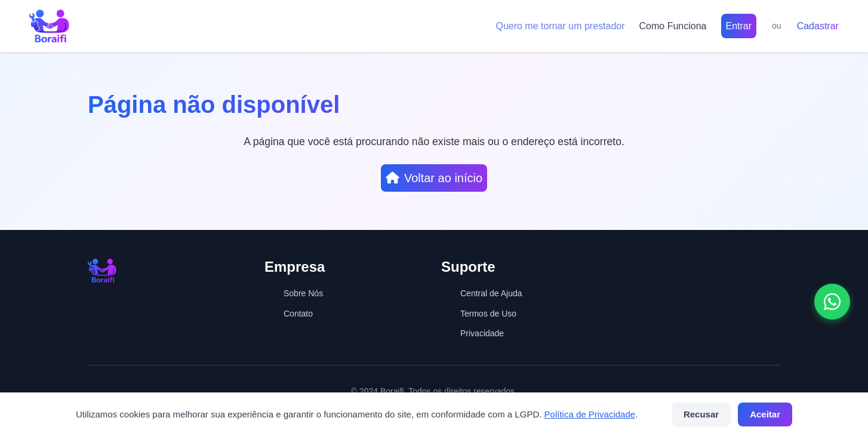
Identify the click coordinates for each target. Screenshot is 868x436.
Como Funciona (673, 26)
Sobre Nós (303, 293)
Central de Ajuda (491, 293)
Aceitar (765, 414)
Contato (298, 314)
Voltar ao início (434, 178)
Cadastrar (818, 26)
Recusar (701, 414)
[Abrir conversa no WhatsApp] (832, 302)
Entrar (739, 26)
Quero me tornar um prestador (560, 26)
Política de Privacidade (590, 414)
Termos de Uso (488, 314)
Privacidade (482, 333)
